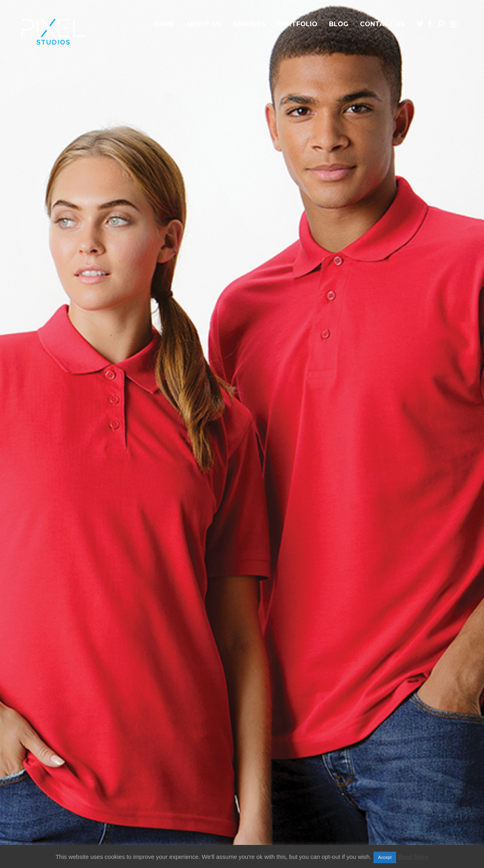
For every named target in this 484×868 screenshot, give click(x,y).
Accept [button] (385, 857)
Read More (413, 857)
